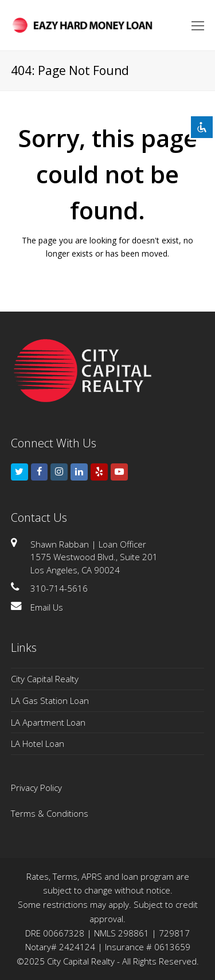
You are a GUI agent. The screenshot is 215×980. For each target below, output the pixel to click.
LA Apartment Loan (48, 722)
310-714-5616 (59, 588)
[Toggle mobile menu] (198, 25)
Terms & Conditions (50, 813)
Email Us (47, 607)
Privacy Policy (36, 788)
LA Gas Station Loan (50, 700)
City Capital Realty (45, 679)
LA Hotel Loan (38, 743)
